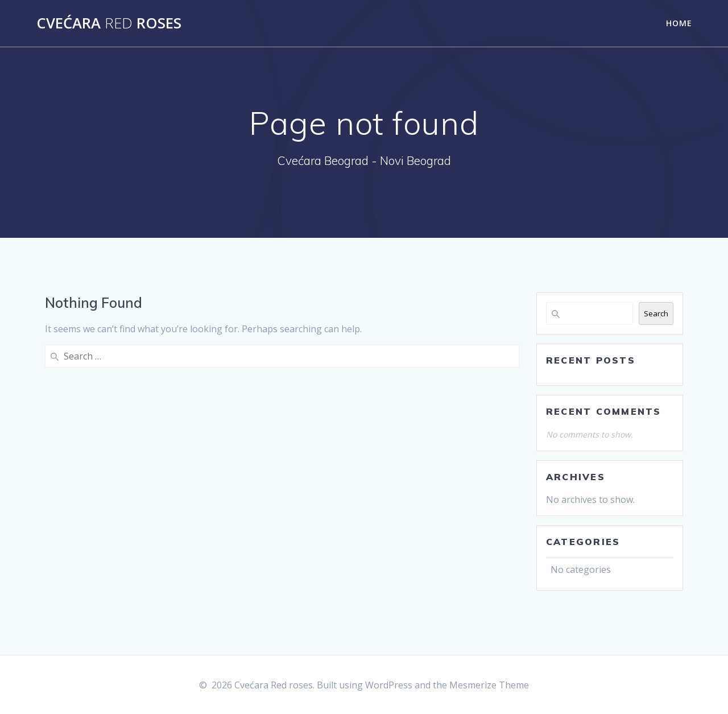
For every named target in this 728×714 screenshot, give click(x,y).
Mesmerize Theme (489, 685)
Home (679, 23)
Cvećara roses (109, 23)
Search (656, 313)
